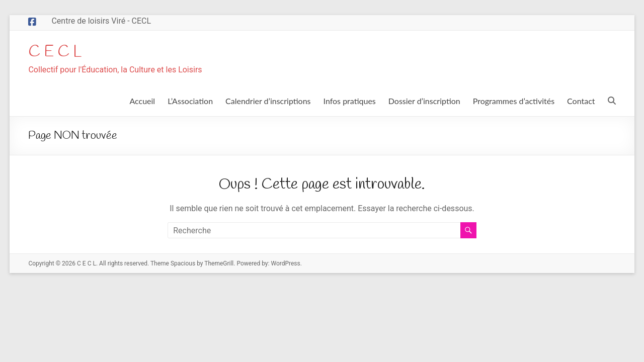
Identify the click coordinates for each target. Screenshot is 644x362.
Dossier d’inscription (424, 102)
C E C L (59, 52)
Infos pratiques (350, 102)
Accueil (142, 102)
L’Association (190, 102)
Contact (581, 102)
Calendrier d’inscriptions (268, 102)
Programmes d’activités (514, 102)
